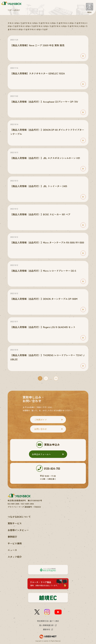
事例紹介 (12, 537)
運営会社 (47, 629)
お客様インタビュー (18, 530)
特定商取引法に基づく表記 (48, 621)
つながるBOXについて (19, 517)
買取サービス (15, 523)
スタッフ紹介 (15, 557)
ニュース (12, 550)
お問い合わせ (41, 429)
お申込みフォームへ (41, 454)
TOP (9, 10)
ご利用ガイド (41, 420)
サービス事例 (15, 543)
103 (56, 378)
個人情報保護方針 (47, 625)
